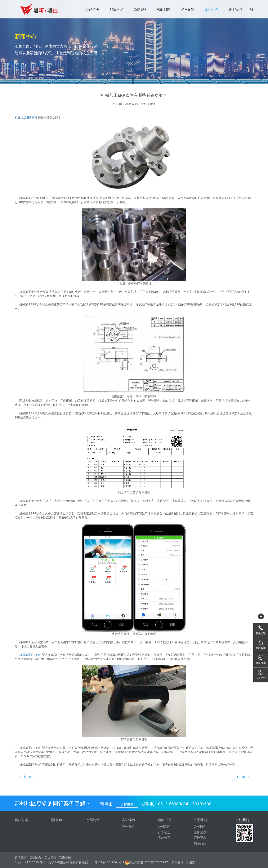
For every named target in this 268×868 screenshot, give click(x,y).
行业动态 (164, 832)
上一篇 (25, 777)
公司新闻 (164, 827)
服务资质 (200, 832)
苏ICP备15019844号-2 (109, 862)
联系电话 (261, 633)
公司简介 (200, 827)
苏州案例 (128, 827)
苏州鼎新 (36, 857)
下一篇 (243, 777)
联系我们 (200, 843)
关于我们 (235, 9)
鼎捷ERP (140, 9)
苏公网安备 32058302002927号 (148, 862)
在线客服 (261, 648)
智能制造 (164, 9)
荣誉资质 (200, 838)
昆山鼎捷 (50, 857)
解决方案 (116, 9)
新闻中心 (211, 9)
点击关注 (261, 678)
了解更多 (127, 804)
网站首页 (93, 9)
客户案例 (187, 9)
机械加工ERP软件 (26, 117)
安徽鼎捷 (65, 857)
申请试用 (261, 663)
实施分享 (164, 838)
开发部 (191, 862)
